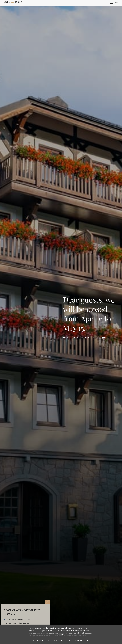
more (61, 634)
